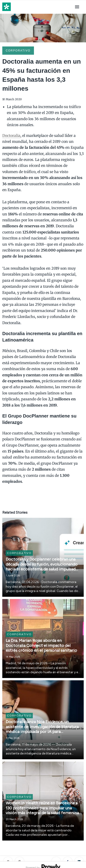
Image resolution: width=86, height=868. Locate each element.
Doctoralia (11, 136)
